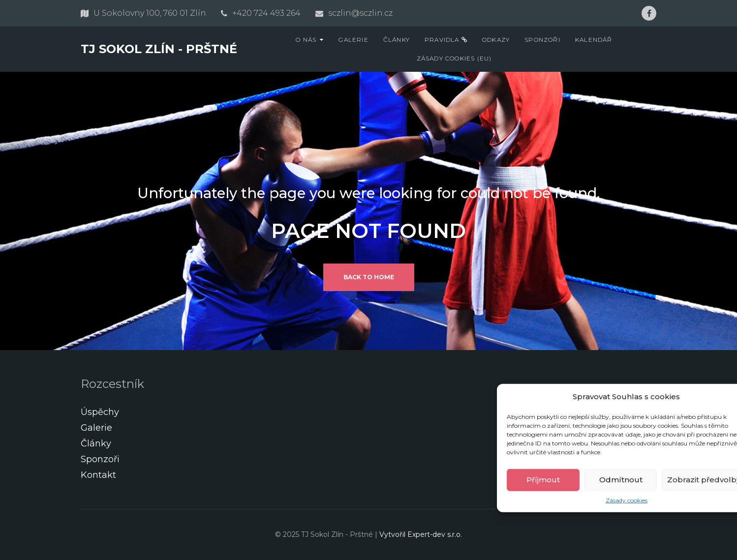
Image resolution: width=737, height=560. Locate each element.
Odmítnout (621, 480)
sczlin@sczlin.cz (360, 13)
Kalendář (594, 40)
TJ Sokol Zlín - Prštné (159, 49)
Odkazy (496, 40)
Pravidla (446, 40)
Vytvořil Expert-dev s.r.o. (421, 534)
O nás (306, 40)
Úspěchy (100, 412)
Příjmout (543, 480)
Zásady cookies (627, 500)
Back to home (369, 277)
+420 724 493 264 (266, 13)
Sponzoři (542, 40)
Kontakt (98, 475)
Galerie (353, 40)
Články (397, 40)
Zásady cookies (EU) (454, 58)
